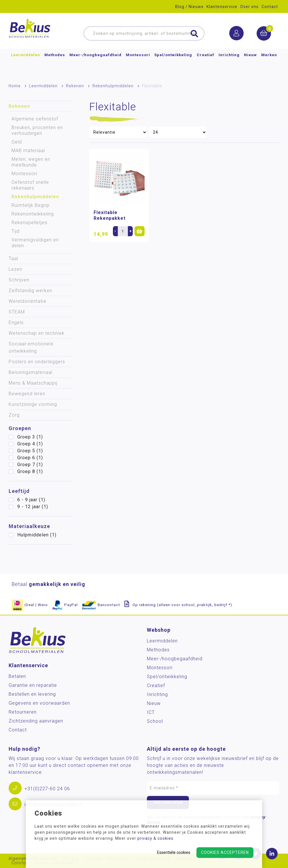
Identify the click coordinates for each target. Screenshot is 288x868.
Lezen (15, 269)
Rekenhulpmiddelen (113, 86)
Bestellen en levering (32, 694)
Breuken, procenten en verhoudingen (37, 130)
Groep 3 (30, 437)
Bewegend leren (27, 394)
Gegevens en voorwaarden (39, 703)
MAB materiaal (28, 151)
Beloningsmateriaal (31, 372)
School (155, 721)
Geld (17, 142)
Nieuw (250, 65)
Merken (269, 65)
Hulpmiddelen (37, 535)
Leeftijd (19, 491)
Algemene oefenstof (35, 119)
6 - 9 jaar (31, 500)
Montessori (138, 65)
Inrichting (229, 65)
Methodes (55, 65)
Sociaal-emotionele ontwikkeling (31, 347)
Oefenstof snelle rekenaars (30, 185)
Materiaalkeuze (29, 526)
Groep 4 (30, 444)
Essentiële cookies (174, 852)
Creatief (205, 65)
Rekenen (75, 86)
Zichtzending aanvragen (36, 721)
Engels (16, 323)
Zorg (14, 415)
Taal (13, 259)
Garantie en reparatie (33, 685)
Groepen (20, 428)
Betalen (17, 676)
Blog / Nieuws (189, 7)
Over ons (249, 7)
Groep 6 (30, 458)
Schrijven (19, 280)
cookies (165, 838)
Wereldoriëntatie (28, 301)
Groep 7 (30, 465)
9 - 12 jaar (33, 507)
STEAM (17, 312)
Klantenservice (222, 7)
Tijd (16, 231)
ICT (151, 712)
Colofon (20, 863)
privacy (145, 838)
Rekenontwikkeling (33, 214)
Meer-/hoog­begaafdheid (95, 65)
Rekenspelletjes (30, 223)
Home (15, 86)
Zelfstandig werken (30, 291)
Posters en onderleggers (37, 362)
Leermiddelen (25, 65)
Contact (270, 7)
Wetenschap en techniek (37, 333)
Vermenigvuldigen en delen (35, 243)
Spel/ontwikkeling (173, 65)
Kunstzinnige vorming (33, 404)
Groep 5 (30, 451)
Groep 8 (30, 471)
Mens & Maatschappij (33, 383)
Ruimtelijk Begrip (31, 205)
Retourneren (23, 712)
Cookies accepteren (225, 852)
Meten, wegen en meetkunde (31, 162)
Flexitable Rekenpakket (110, 215)
